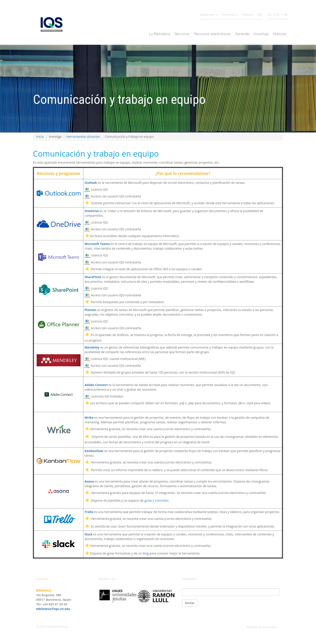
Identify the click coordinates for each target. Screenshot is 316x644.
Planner (91, 310)
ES (270, 15)
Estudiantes (209, 15)
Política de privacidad (262, 627)
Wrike (89, 418)
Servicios (182, 34)
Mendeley (92, 347)
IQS (260, 15)
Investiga (261, 34)
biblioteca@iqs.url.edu (53, 609)
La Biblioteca (159, 34)
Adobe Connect (96, 385)
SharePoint (93, 277)
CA (277, 15)
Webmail (248, 15)
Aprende (242, 34)
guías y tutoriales (157, 500)
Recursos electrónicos (212, 34)
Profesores (230, 15)
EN (285, 15)
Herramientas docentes (83, 137)
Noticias (280, 34)
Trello (89, 512)
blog (146, 553)
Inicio (40, 137)
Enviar (190, 603)
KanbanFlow (94, 451)
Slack (88, 534)
